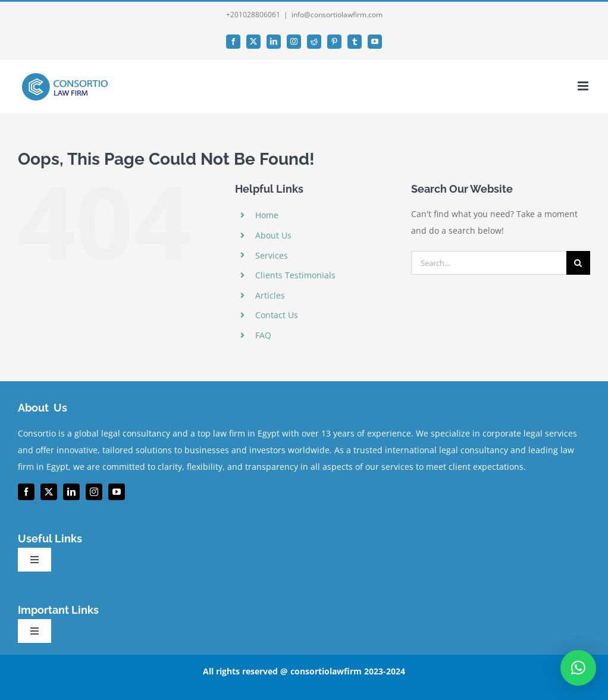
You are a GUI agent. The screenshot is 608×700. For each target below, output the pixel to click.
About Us (273, 235)
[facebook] (26, 492)
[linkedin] (71, 492)
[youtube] (117, 492)
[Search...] (489, 263)
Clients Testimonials (295, 275)
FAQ (263, 335)
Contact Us (277, 315)
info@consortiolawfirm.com (337, 15)
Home (267, 215)
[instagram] (94, 492)
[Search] (578, 263)
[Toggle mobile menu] (584, 86)
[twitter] (49, 492)
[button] (578, 668)
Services (272, 255)
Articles (270, 295)
